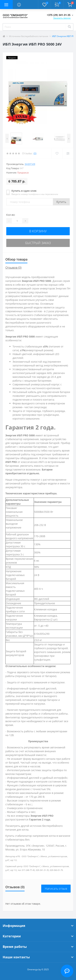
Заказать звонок (62, 18)
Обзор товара (16, 259)
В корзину (38, 231)
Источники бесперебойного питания (29, 36)
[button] (60, 15)
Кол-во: (11, 215)
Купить (61, 202)
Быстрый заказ (38, 243)
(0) (35, 153)
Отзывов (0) (13, 268)
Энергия (30, 164)
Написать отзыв (56, 889)
